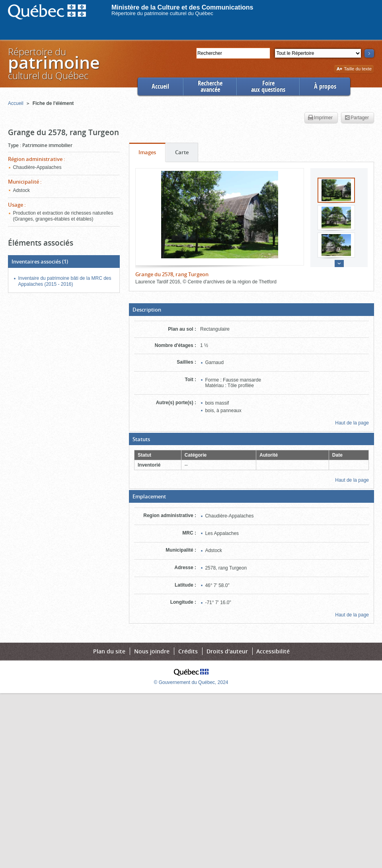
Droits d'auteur (227, 651)
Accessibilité (273, 651)
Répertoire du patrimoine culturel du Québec (162, 13)
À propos (325, 86)
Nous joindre (152, 651)
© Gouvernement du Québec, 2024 (191, 682)
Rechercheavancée (210, 86)
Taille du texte (354, 69)
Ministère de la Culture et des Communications (182, 7)
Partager (357, 118)
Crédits (188, 651)
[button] (251, 310)
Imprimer (320, 118)
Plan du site (109, 651)
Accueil (160, 86)
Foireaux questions (268, 86)
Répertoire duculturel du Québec (53, 63)
